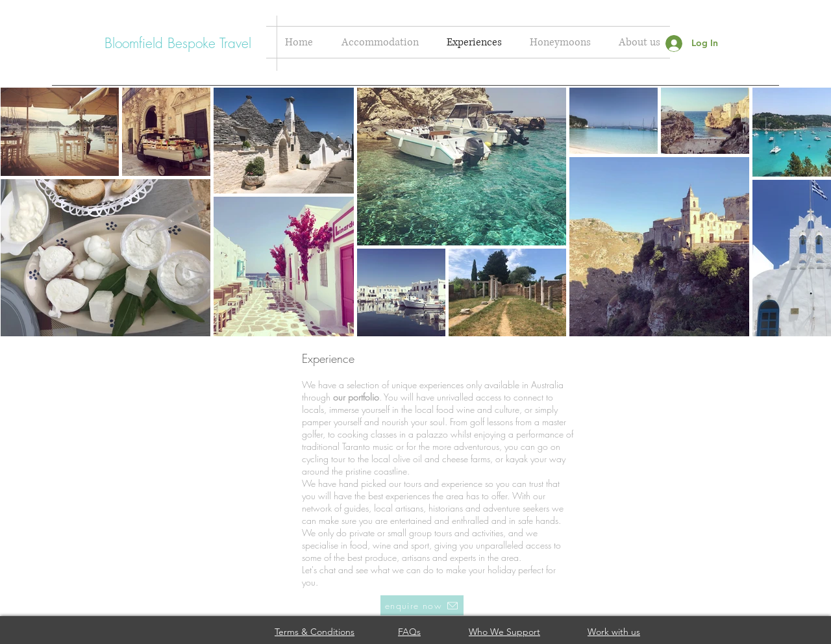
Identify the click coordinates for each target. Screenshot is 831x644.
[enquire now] (422, 605)
